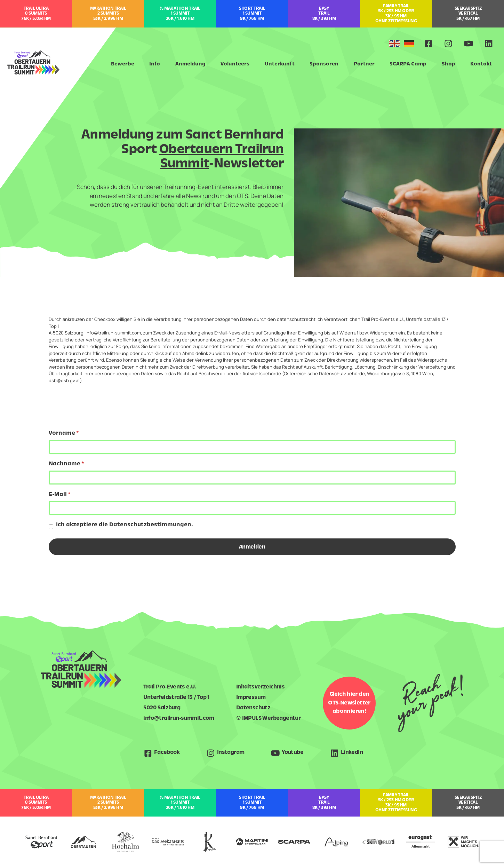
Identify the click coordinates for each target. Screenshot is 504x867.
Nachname (65, 464)
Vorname (62, 433)
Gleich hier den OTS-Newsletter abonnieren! (349, 703)
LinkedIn (352, 753)
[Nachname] (252, 478)
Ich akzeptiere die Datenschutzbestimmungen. (125, 525)
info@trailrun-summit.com (113, 333)
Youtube (293, 753)
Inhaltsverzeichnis (260, 687)
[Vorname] (252, 447)
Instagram (231, 753)
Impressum (251, 698)
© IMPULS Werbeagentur (268, 719)
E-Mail (58, 495)
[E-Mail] (252, 508)
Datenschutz (253, 708)
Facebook (167, 753)
